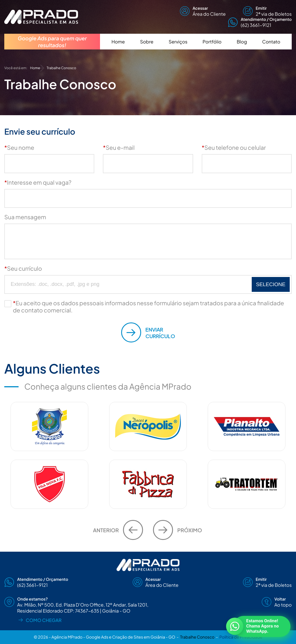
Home (118, 42)
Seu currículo (23, 269)
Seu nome (19, 148)
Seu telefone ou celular (234, 148)
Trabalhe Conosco (197, 637)
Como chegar (39, 620)
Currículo (148, 332)
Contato (271, 42)
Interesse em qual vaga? (38, 183)
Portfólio (212, 42)
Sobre (147, 42)
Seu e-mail (119, 148)
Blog (242, 42)
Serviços (178, 42)
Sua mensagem (25, 217)
